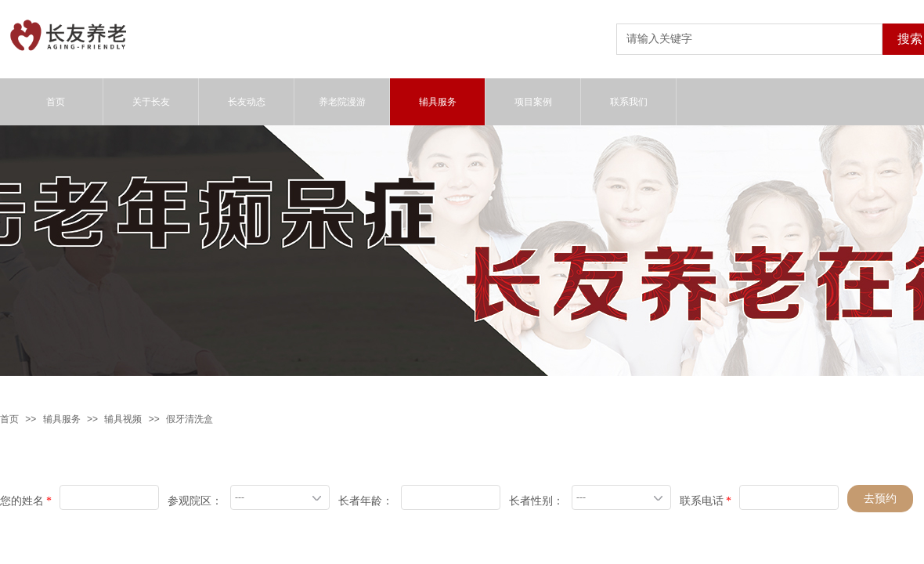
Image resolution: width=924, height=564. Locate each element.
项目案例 (533, 102)
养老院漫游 (342, 102)
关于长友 (151, 102)
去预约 (880, 499)
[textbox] (749, 39)
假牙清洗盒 (189, 419)
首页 (9, 419)
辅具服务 (62, 419)
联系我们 (629, 102)
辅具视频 (123, 419)
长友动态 (247, 102)
